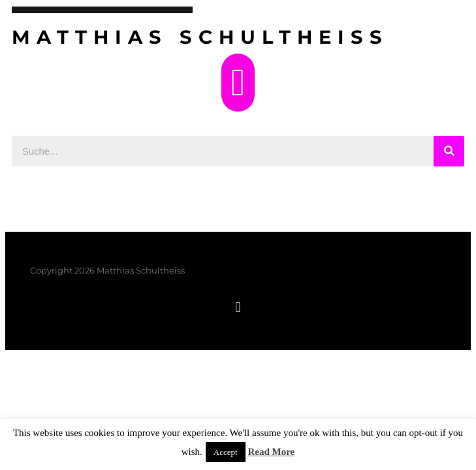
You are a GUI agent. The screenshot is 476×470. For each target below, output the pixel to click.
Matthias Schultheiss (200, 37)
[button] (238, 83)
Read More (271, 452)
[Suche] (449, 151)
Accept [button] (226, 452)
